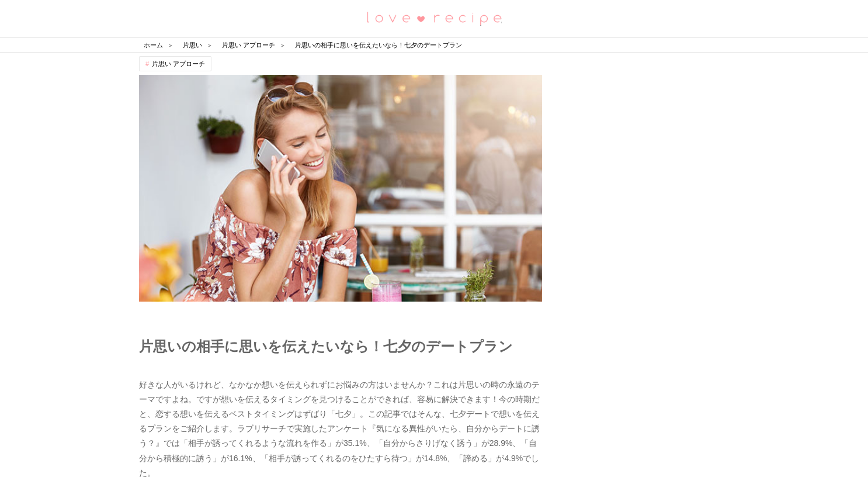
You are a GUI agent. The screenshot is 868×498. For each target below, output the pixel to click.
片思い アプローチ (178, 64)
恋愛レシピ (434, 18)
